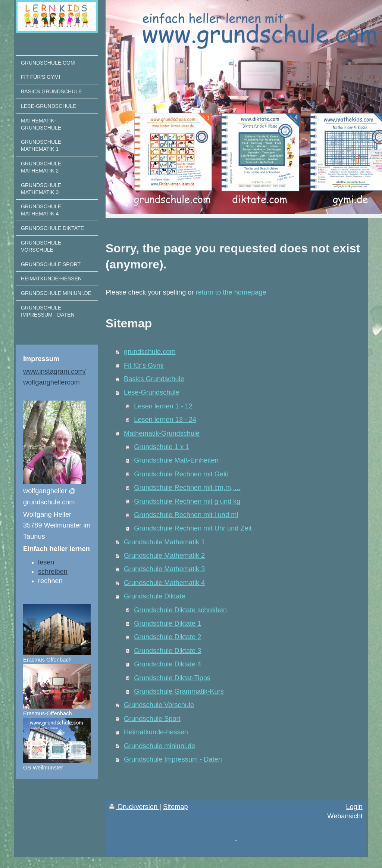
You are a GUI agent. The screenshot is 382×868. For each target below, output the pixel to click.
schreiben (53, 572)
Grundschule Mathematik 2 (164, 556)
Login (354, 807)
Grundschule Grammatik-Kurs (179, 691)
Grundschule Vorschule (159, 705)
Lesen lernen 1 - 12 (163, 406)
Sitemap (176, 807)
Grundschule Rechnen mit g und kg (187, 501)
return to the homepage (231, 292)
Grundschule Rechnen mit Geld (181, 474)
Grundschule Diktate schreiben (180, 610)
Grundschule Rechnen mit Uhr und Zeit (193, 528)
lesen (46, 562)
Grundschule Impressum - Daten (173, 759)
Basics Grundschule (154, 379)
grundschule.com (150, 352)
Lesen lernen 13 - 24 (165, 420)
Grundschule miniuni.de (159, 746)
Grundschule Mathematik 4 (164, 583)
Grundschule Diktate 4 (167, 664)
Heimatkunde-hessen (156, 732)
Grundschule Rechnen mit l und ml (186, 515)
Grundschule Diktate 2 (167, 637)
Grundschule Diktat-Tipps (172, 678)
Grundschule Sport (152, 719)
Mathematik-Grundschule (162, 433)
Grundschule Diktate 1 (167, 623)
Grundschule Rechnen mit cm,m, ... (187, 488)
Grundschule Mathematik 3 (164, 569)
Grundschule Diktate (155, 596)
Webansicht (345, 816)
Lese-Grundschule (152, 392)
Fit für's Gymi (144, 365)
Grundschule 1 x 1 (162, 447)
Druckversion (134, 807)
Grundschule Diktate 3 (167, 651)
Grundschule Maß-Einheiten (176, 460)
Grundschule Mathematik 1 (164, 542)
